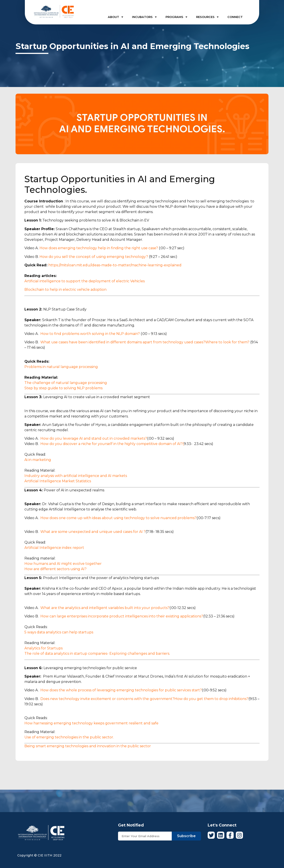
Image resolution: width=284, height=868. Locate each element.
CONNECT (235, 17)
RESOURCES (207, 17)
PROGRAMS (176, 17)
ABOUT (115, 17)
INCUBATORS (144, 17)
